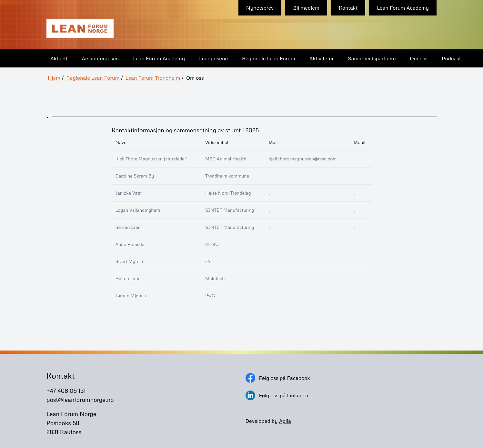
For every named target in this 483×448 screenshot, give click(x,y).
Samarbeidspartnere (372, 58)
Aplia (285, 421)
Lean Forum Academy (403, 8)
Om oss (419, 58)
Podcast (451, 58)
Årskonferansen (100, 58)
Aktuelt (59, 58)
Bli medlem (306, 8)
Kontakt (348, 8)
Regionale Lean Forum (269, 58)
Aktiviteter (322, 58)
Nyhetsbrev (260, 8)
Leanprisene (213, 58)
